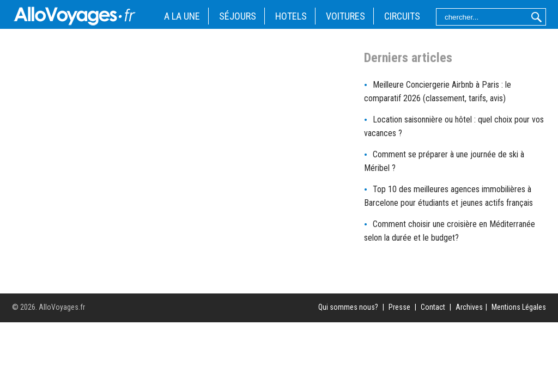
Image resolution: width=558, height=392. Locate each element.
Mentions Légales (519, 307)
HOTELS (291, 16)
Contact (433, 307)
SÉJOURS (238, 16)
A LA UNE (182, 16)
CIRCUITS (402, 16)
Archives (469, 307)
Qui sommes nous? (348, 307)
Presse (399, 307)
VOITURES (345, 16)
